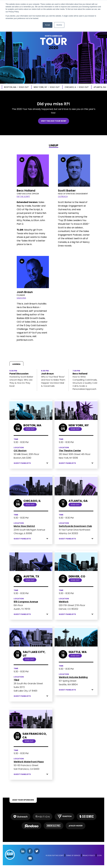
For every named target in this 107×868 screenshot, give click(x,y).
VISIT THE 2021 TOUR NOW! (54, 121)
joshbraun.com (25, 340)
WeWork (64, 602)
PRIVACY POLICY (89, 855)
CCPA (99, 855)
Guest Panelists (31, 463)
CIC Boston (20, 451)
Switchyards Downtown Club (75, 526)
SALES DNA (21, 298)
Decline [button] (59, 25)
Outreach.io (64, 209)
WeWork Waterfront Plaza (29, 762)
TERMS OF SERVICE (73, 855)
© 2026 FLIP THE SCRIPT (55, 855)
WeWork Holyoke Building (73, 677)
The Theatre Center (70, 451)
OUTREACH (63, 196)
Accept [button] (48, 25)
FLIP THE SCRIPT (23, 196)
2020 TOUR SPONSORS (23, 800)
